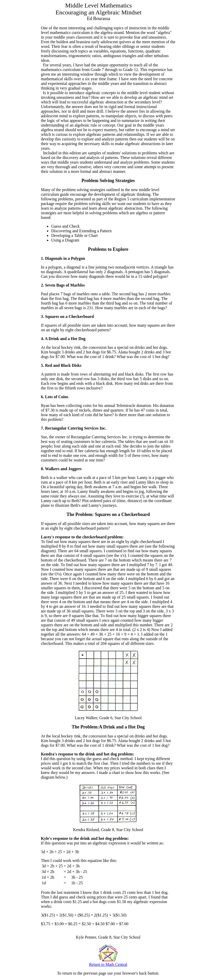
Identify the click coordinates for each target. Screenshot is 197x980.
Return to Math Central (108, 963)
